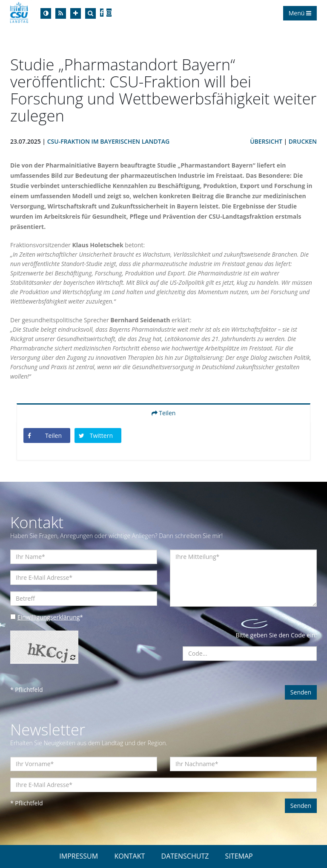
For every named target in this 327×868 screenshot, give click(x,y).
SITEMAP (239, 856)
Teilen (164, 413)
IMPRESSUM (79, 856)
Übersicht (266, 141)
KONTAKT (129, 856)
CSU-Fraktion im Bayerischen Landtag (108, 141)
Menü (300, 13)
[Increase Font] (76, 13)
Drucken (303, 141)
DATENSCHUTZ (185, 856)
